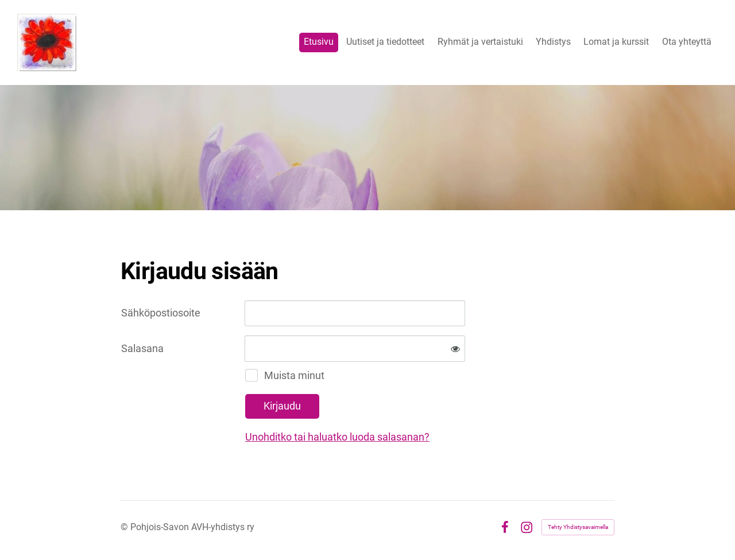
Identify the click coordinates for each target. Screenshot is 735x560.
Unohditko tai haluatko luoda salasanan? (337, 437)
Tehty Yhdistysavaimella (578, 527)
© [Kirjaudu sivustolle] (125, 527)
